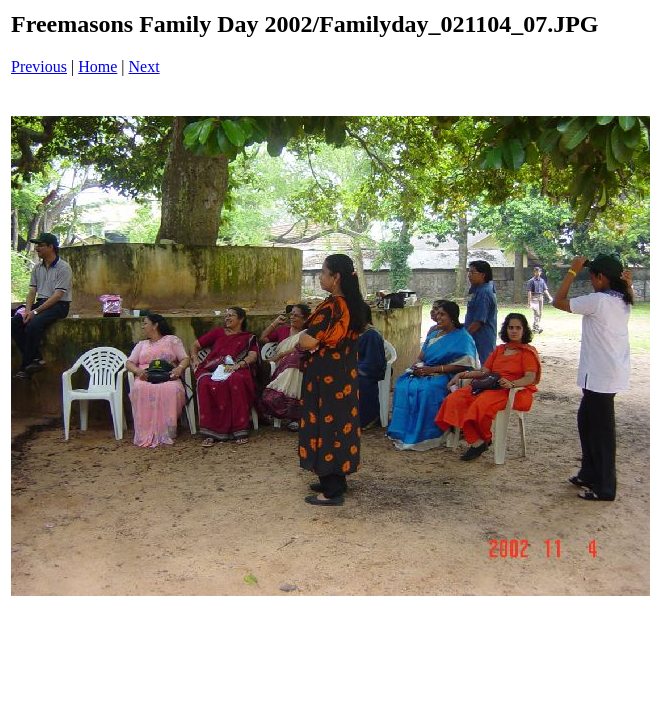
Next (144, 66)
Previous (39, 66)
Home (97, 66)
